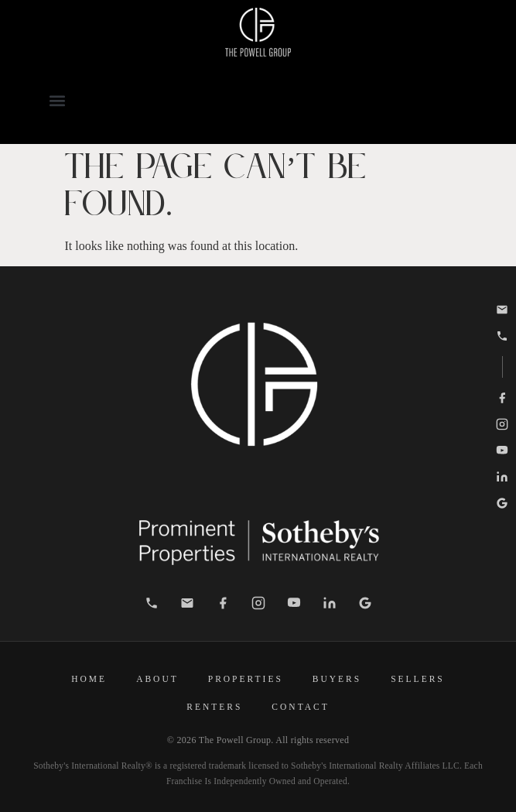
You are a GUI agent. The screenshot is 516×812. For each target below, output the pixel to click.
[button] (57, 100)
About (157, 679)
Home (89, 679)
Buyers (337, 679)
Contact (300, 707)
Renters (214, 707)
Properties (246, 679)
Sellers (418, 679)
